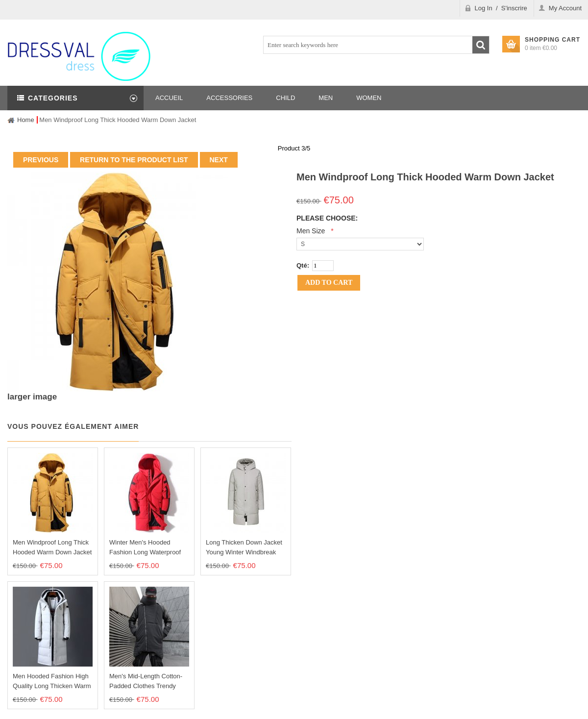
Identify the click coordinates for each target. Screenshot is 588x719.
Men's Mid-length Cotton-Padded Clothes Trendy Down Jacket (146, 686)
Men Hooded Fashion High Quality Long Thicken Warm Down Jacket (52, 686)
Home (26, 120)
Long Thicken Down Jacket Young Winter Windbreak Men (244, 552)
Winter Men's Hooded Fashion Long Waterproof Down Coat (145, 552)
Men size (311, 231)
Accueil (169, 98)
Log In (484, 8)
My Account (565, 8)
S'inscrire (514, 8)
